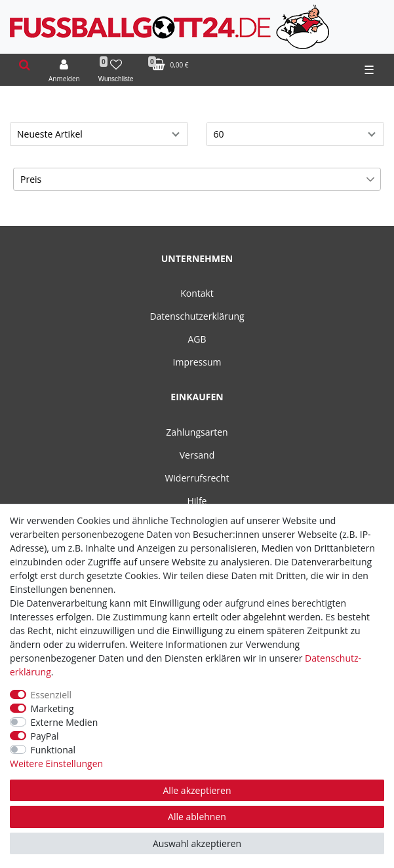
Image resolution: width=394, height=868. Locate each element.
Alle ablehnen (197, 817)
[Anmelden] (64, 70)
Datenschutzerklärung (197, 316)
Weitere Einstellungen (56, 764)
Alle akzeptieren (197, 790)
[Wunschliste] (116, 70)
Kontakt (197, 293)
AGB (197, 339)
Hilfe (197, 501)
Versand (197, 455)
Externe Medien (65, 722)
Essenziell (51, 695)
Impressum (197, 362)
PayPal (45, 736)
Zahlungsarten (197, 432)
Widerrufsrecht (197, 478)
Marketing (52, 708)
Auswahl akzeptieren (197, 843)
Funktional (53, 750)
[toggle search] (25, 65)
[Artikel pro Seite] (296, 134)
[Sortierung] (99, 134)
